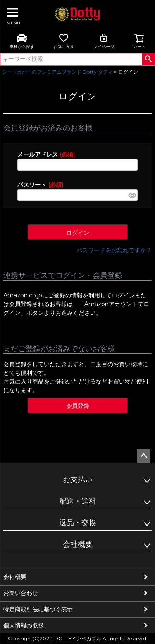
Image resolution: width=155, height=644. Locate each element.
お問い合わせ (21, 593)
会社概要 (78, 544)
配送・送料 (78, 501)
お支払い (78, 480)
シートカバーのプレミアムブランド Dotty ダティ (57, 72)
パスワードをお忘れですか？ (114, 250)
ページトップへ (143, 456)
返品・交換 (78, 523)
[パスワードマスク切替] (132, 195)
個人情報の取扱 (24, 625)
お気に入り (64, 41)
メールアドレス (46, 154)
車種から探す (22, 41)
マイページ (104, 41)
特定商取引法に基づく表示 (38, 609)
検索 (148, 59)
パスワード (40, 185)
